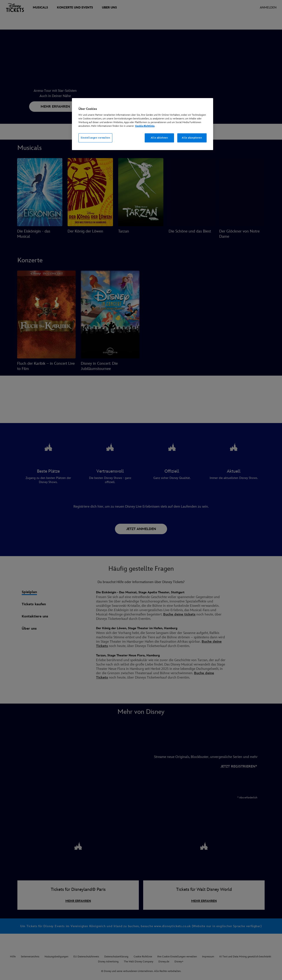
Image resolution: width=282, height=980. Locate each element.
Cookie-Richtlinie (145, 126)
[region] (143, 124)
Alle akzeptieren (192, 138)
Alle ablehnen (159, 138)
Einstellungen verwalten (95, 138)
